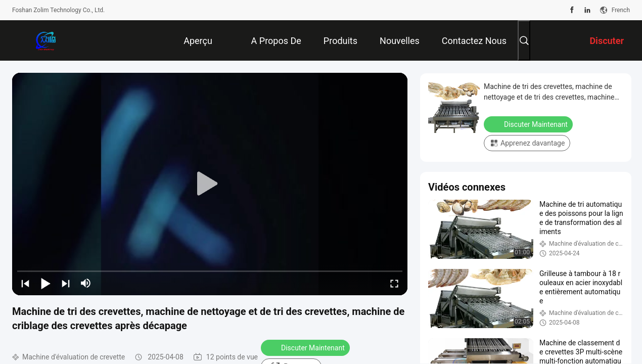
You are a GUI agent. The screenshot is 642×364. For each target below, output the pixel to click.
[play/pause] (45, 283)
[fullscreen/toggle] (394, 283)
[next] (66, 283)
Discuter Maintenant (306, 347)
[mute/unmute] (86, 283)
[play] (210, 184)
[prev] (25, 283)
